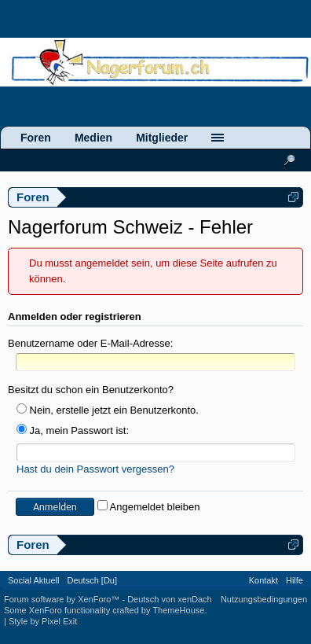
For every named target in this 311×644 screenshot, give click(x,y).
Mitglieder (162, 138)
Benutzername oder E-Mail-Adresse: (90, 343)
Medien (93, 138)
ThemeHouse (178, 610)
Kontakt (263, 580)
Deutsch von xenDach (170, 599)
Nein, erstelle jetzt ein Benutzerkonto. (108, 410)
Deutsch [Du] (92, 580)
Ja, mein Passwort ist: (73, 431)
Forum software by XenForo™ (63, 599)
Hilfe (295, 580)
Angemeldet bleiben (149, 507)
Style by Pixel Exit (43, 621)
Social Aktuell (33, 580)
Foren (36, 138)
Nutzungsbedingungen (264, 599)
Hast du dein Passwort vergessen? (95, 469)
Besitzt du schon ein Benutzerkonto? (91, 390)
